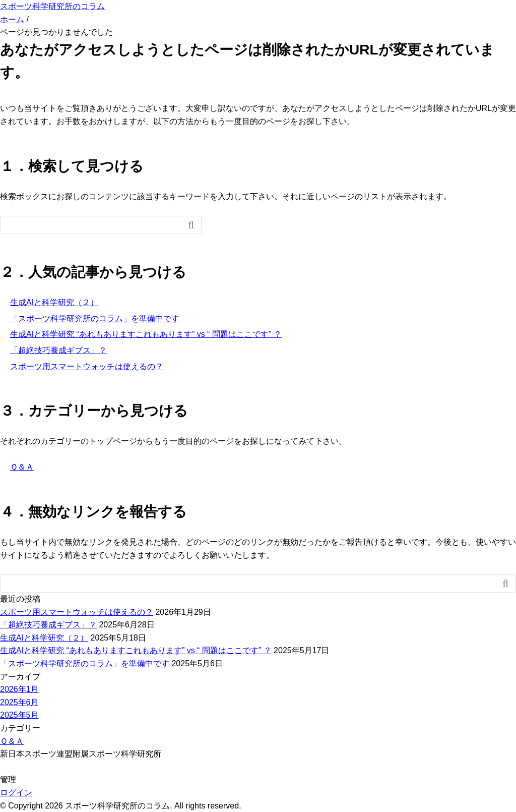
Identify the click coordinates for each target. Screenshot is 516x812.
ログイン (16, 793)
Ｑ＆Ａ (22, 467)
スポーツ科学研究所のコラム (52, 6)
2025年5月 (19, 715)
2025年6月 (19, 702)
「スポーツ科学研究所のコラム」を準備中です (95, 318)
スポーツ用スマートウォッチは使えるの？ (87, 366)
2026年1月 (19, 689)
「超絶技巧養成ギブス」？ (58, 350)
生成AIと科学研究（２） (54, 302)
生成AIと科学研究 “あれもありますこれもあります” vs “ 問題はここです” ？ (146, 334)
